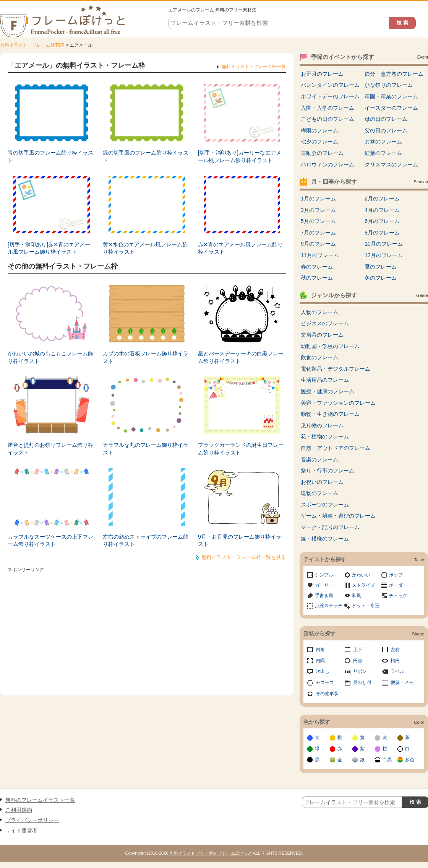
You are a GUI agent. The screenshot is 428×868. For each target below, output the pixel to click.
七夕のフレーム (319, 142)
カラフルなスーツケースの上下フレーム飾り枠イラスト (50, 541)
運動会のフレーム (322, 153)
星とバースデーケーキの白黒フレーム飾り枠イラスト (241, 357)
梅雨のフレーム (319, 130)
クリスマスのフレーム (391, 164)
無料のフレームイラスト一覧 (40, 800)
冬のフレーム (381, 278)
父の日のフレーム (386, 130)
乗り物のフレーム (322, 425)
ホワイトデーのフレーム (330, 96)
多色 (410, 760)
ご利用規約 (19, 810)
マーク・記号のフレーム (330, 527)
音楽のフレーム (319, 459)
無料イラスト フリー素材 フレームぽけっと (211, 853)
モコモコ (325, 682)
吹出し (323, 671)
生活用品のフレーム (325, 380)
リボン (360, 671)
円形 (358, 661)
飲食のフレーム (319, 357)
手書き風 (324, 596)
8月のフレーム (382, 233)
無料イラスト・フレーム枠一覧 (254, 67)
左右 (395, 650)
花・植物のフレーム (325, 436)
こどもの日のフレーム (327, 119)
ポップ (396, 575)
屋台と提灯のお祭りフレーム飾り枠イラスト (50, 449)
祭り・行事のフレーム (327, 471)
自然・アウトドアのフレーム (336, 448)
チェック (398, 596)
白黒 (387, 760)
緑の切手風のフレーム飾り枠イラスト (146, 156)
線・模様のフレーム (325, 539)
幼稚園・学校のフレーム (330, 346)
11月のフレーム (320, 255)
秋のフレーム (317, 278)
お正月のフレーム (322, 74)
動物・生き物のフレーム (330, 414)
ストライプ (363, 585)
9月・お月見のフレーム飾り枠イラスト (240, 541)
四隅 (320, 661)
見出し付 (362, 682)
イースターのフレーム (391, 108)
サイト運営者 (21, 831)
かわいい (361, 575)
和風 (357, 596)
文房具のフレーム (322, 335)
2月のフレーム (382, 199)
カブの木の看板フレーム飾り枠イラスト (146, 357)
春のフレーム (317, 267)
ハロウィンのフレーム (327, 164)
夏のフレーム (381, 267)
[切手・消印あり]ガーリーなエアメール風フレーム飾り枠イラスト (240, 156)
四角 (320, 650)
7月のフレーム (318, 233)
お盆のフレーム (383, 142)
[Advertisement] (147, 629)
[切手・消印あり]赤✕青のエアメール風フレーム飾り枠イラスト (49, 248)
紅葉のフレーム (383, 153)
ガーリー (324, 585)
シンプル (324, 575)
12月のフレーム (384, 255)
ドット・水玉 (366, 606)
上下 (358, 650)
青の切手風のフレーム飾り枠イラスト (50, 156)
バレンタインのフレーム (330, 85)
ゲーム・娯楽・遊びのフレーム (338, 516)
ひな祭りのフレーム (389, 85)
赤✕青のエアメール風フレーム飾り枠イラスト (240, 248)
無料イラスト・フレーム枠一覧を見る (244, 557)
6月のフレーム (382, 221)
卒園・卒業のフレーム (391, 96)
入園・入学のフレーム (327, 108)
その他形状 (327, 694)
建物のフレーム (319, 493)
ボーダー (398, 585)
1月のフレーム (318, 199)
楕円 (395, 661)
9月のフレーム (318, 244)
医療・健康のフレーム (327, 391)
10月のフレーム (384, 244)
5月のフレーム (318, 221)
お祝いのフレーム (322, 482)
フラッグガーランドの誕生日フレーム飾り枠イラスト (241, 449)
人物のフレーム (319, 312)
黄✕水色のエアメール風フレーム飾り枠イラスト (145, 248)
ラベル (397, 671)
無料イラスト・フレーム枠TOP (32, 45)
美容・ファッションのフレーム (338, 403)
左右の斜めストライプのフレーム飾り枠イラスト (146, 541)
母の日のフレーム (386, 119)
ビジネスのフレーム (325, 323)
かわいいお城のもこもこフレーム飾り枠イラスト (50, 357)
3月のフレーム (318, 210)
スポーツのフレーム (325, 505)
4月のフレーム (382, 210)
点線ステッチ (329, 606)
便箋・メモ (402, 682)
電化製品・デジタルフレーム (336, 369)
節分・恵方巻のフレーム (394, 74)
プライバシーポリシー (32, 820)
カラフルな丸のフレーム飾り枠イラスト (146, 449)
